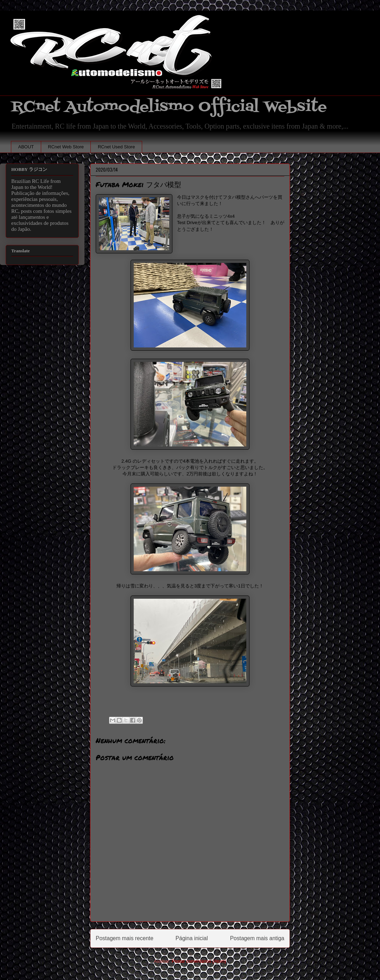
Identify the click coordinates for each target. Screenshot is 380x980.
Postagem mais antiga (257, 938)
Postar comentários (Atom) (199, 961)
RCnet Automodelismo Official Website (169, 107)
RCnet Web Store (66, 147)
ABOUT (26, 147)
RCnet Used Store (116, 147)
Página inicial (192, 938)
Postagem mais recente (125, 938)
